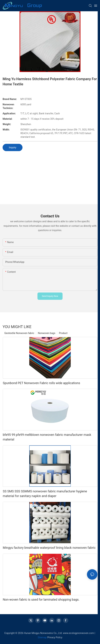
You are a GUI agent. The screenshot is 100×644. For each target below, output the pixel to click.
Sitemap (42, 637)
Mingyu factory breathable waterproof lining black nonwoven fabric (49, 548)
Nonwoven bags (47, 333)
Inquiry (13, 147)
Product (63, 333)
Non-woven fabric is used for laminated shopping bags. (41, 599)
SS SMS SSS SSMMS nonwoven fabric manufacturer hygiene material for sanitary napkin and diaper (45, 494)
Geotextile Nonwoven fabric (19, 333)
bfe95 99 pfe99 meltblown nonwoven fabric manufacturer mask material (47, 437)
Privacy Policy (55, 637)
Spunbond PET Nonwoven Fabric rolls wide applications (41, 383)
